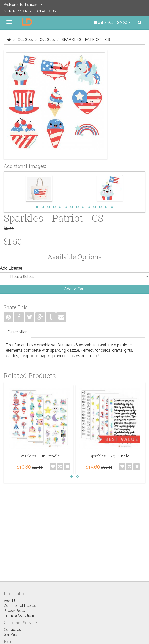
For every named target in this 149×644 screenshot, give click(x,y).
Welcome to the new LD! (23, 5)
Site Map (10, 634)
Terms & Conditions (19, 615)
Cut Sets (25, 40)
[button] (112, 23)
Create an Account (41, 11)
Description (18, 332)
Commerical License (20, 606)
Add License (11, 268)
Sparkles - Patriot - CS (86, 40)
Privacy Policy (15, 611)
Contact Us (12, 630)
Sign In (10, 11)
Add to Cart (74, 289)
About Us (11, 601)
